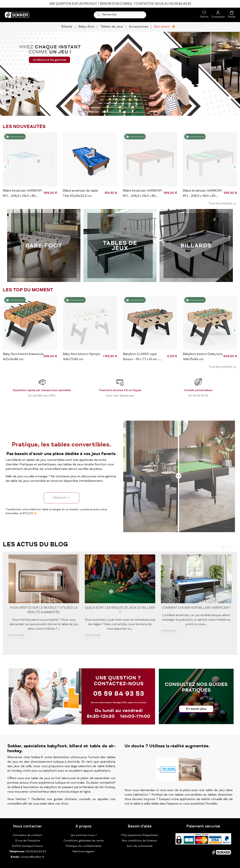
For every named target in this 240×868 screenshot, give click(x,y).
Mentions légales (84, 852)
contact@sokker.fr (32, 857)
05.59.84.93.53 (36, 852)
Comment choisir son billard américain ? (196, 608)
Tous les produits (223, 204)
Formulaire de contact (27, 835)
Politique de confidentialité (84, 846)
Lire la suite (16, 635)
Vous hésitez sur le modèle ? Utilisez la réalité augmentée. (44, 610)
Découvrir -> (61, 498)
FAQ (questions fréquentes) (140, 835)
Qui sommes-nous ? (84, 835)
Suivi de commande (140, 846)
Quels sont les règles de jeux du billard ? (120, 610)
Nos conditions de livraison (139, 841)
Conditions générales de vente (84, 841)
